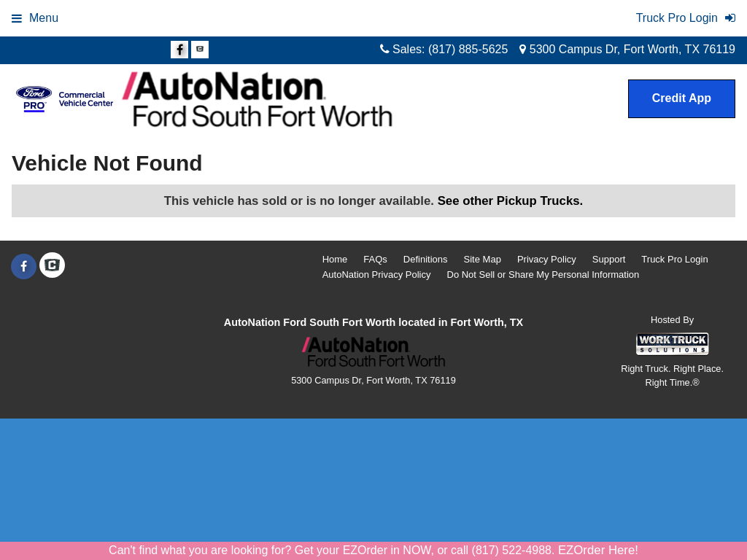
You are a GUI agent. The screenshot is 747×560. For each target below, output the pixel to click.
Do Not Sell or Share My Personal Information (543, 275)
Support (609, 259)
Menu (35, 18)
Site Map (483, 259)
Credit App (682, 98)
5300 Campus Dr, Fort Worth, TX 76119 (627, 49)
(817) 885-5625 (468, 49)
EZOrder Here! (598, 550)
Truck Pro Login (674, 259)
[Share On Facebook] (179, 50)
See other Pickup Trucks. (511, 201)
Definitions (426, 259)
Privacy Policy (547, 259)
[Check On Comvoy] (200, 50)
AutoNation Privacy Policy (377, 275)
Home (335, 259)
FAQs (375, 259)
